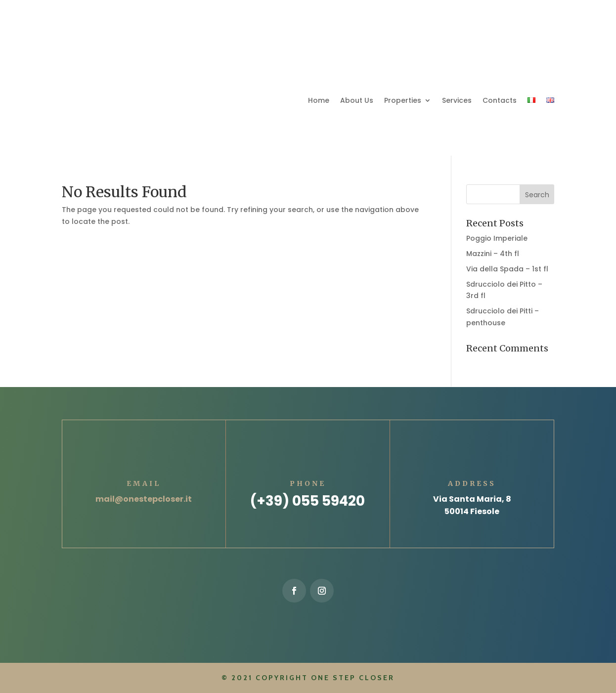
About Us (357, 100)
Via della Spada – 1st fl (507, 269)
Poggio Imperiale (497, 238)
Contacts (500, 100)
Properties (403, 100)
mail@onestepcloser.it (144, 499)
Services (457, 100)
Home (319, 100)
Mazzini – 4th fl (493, 254)
